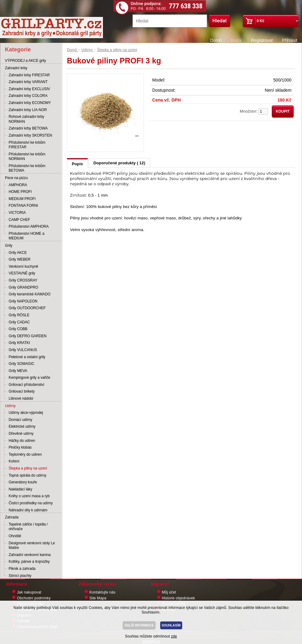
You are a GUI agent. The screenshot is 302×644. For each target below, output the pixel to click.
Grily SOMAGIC (21, 364)
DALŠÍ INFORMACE (139, 625)
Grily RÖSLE (19, 315)
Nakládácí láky (20, 489)
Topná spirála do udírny (27, 475)
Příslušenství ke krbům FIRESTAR (27, 145)
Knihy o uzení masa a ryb (29, 496)
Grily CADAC (19, 322)
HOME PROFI (20, 192)
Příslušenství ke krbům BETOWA (27, 168)
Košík (236, 40)
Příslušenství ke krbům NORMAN (27, 157)
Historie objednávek (178, 598)
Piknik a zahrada (22, 569)
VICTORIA (17, 213)
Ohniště (15, 536)
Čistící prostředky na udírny (31, 503)
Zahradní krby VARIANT (28, 82)
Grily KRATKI (19, 343)
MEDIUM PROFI (22, 199)
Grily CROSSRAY (23, 280)
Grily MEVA (18, 371)
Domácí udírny (20, 420)
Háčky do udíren (22, 441)
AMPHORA (18, 185)
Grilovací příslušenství (27, 385)
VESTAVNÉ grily (22, 273)
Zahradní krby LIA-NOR (28, 110)
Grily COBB (18, 329)
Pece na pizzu (16, 178)
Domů (216, 40)
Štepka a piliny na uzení (28, 468)
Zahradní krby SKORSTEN (30, 135)
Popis (77, 164)
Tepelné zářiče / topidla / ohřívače (28, 527)
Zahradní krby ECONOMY (30, 103)
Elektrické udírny (22, 426)
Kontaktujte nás (102, 592)
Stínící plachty (20, 576)
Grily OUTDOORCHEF (27, 308)
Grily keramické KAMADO (30, 294)
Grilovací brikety (22, 391)
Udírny (10, 406)
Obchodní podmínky (34, 598)
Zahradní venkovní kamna (30, 555)
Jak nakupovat (29, 592)
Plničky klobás (20, 447)
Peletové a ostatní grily (27, 357)
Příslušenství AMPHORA (29, 226)
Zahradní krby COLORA (28, 96)
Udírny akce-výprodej (26, 413)
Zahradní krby (16, 68)
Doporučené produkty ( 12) (119, 163)
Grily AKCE (18, 253)
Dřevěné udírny (21, 434)
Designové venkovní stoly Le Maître (32, 546)
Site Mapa (98, 598)
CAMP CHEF (19, 220)
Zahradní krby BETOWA (28, 128)
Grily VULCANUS (23, 350)
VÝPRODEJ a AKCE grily (25, 61)
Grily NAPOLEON (23, 301)
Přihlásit (290, 40)
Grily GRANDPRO (23, 287)
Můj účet (169, 592)
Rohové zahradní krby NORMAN (26, 119)
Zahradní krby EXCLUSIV (29, 89)
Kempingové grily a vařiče (29, 378)
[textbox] (170, 21)
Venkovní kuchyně (23, 266)
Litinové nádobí (21, 398)
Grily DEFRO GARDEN (28, 336)
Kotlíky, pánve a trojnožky (29, 562)
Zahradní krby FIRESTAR (29, 75)
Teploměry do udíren (25, 454)
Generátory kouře (23, 482)
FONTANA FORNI (23, 206)
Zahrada (12, 517)
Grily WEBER (20, 259)
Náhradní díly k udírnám (28, 510)
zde (174, 636)
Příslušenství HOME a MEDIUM (27, 236)
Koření (14, 461)
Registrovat (262, 40)
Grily (9, 246)
